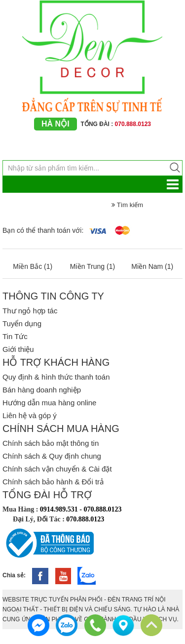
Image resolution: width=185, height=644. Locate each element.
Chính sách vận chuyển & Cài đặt (57, 469)
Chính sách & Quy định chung (52, 456)
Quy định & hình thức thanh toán (56, 377)
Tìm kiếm (127, 205)
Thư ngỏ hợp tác (30, 311)
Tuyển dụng (22, 323)
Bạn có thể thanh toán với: (43, 230)
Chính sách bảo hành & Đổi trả (53, 482)
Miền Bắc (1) (33, 266)
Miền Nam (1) (152, 266)
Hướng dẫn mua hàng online (49, 403)
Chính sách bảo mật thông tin (51, 443)
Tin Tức (15, 336)
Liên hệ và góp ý (30, 415)
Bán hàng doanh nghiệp (42, 390)
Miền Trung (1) (92, 266)
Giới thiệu (18, 349)
